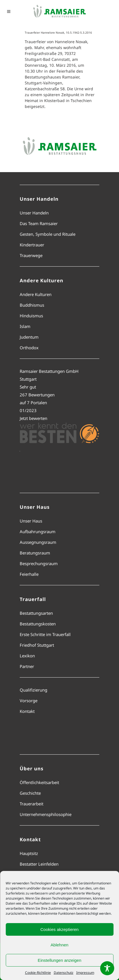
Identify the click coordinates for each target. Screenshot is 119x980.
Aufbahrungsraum (38, 531)
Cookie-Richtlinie (38, 973)
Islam (25, 326)
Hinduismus (31, 316)
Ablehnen (60, 945)
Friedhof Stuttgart (37, 645)
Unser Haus (31, 521)
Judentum (29, 337)
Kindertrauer (32, 245)
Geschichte (30, 793)
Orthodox (29, 348)
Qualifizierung (33, 690)
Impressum (85, 973)
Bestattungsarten (36, 613)
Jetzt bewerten (33, 418)
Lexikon (27, 656)
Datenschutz (64, 973)
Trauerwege (31, 255)
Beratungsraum (35, 553)
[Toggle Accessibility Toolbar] (107, 968)
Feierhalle (29, 574)
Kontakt (27, 711)
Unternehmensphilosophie (46, 814)
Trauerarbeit (32, 804)
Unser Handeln (34, 213)
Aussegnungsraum (38, 542)
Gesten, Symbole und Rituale (48, 234)
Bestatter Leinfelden (39, 864)
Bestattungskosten (38, 624)
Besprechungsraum (39, 563)
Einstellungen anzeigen (60, 960)
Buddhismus (32, 305)
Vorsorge (29, 701)
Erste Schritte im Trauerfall (45, 634)
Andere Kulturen (36, 294)
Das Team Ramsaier (39, 223)
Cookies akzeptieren (60, 929)
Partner (27, 666)
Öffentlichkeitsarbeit (39, 782)
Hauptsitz (29, 853)
